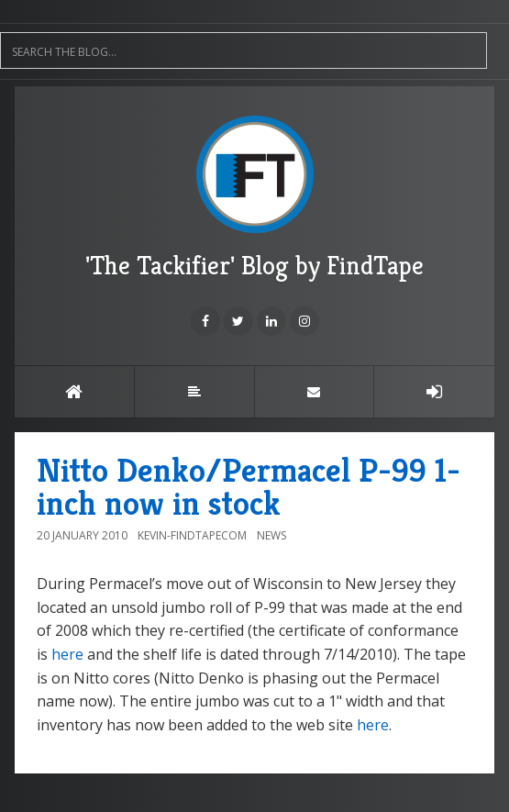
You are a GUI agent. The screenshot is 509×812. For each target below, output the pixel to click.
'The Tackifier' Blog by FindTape (254, 199)
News (271, 535)
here (67, 654)
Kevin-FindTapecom (192, 535)
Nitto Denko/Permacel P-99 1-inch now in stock (249, 487)
